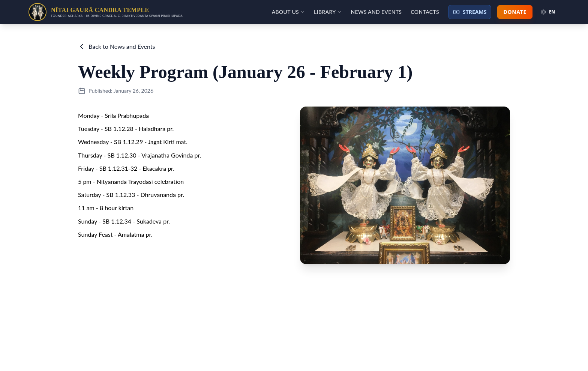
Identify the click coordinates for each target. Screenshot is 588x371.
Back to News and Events (117, 47)
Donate (515, 12)
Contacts (425, 12)
